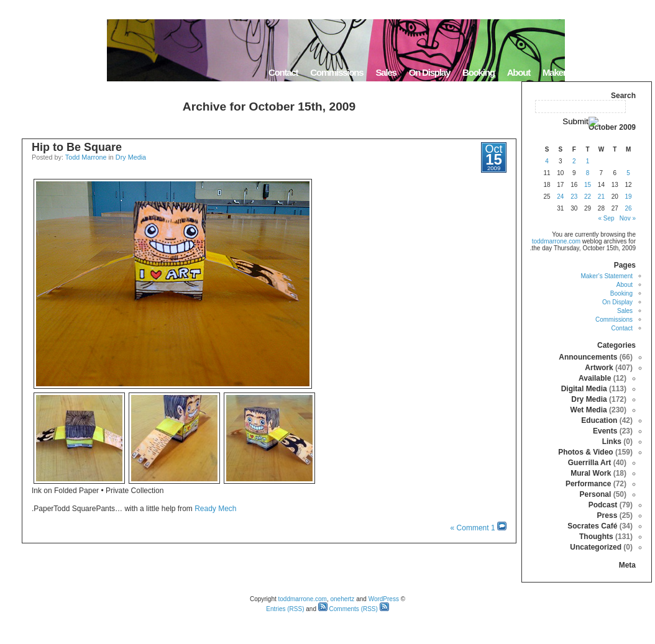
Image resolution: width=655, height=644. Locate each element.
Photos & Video (585, 452)
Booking (479, 72)
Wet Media (589, 410)
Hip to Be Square (77, 147)
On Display (429, 72)
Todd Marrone (86, 157)
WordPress (384, 599)
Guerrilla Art (590, 463)
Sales (386, 72)
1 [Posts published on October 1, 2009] (588, 161)
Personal (596, 494)
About (519, 72)
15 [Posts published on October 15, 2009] (588, 185)
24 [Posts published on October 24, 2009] (560, 197)
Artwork (599, 368)
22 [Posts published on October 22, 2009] (588, 197)
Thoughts (596, 537)
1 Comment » (473, 528)
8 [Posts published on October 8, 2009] (588, 173)
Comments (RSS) (348, 609)
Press (607, 515)
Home (636, 72)
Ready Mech (215, 509)
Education (599, 420)
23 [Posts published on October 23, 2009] (574, 197)
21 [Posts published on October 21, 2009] (601, 197)
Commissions (337, 72)
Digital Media (584, 389)
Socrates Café (592, 526)
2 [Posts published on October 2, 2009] (574, 161)
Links (612, 442)
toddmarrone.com (556, 241)
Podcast (603, 505)
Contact (283, 72)
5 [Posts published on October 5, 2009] (628, 173)
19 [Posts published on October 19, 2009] (629, 197)
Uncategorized (596, 547)
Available (595, 378)
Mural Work (591, 473)
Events (605, 431)
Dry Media (131, 157)
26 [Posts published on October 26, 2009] (629, 208)
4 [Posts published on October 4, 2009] (547, 161)
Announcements (588, 357)
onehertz (342, 599)
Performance (588, 484)
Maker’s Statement (577, 72)
